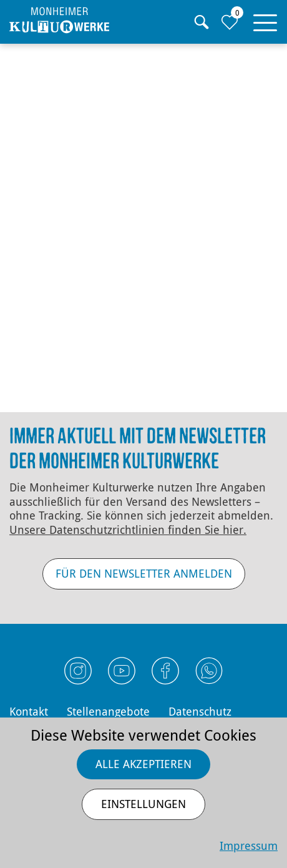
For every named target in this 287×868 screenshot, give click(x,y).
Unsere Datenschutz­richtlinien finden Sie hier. (128, 530)
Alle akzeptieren (143, 764)
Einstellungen (143, 804)
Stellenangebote (108, 711)
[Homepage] (59, 20)
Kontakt (29, 711)
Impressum (249, 846)
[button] (265, 20)
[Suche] (201, 22)
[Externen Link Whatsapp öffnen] (209, 671)
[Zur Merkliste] (229, 22)
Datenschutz (200, 711)
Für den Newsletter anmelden (144, 573)
